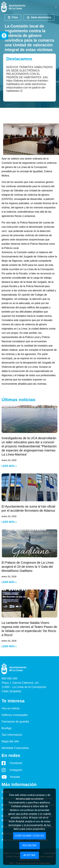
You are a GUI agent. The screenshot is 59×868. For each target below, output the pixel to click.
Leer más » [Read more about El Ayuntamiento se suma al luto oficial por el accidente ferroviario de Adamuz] (9, 522)
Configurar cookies (30, 836)
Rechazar (30, 845)
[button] (4, 36)
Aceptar (29, 855)
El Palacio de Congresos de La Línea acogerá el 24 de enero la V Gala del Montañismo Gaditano (28, 567)
